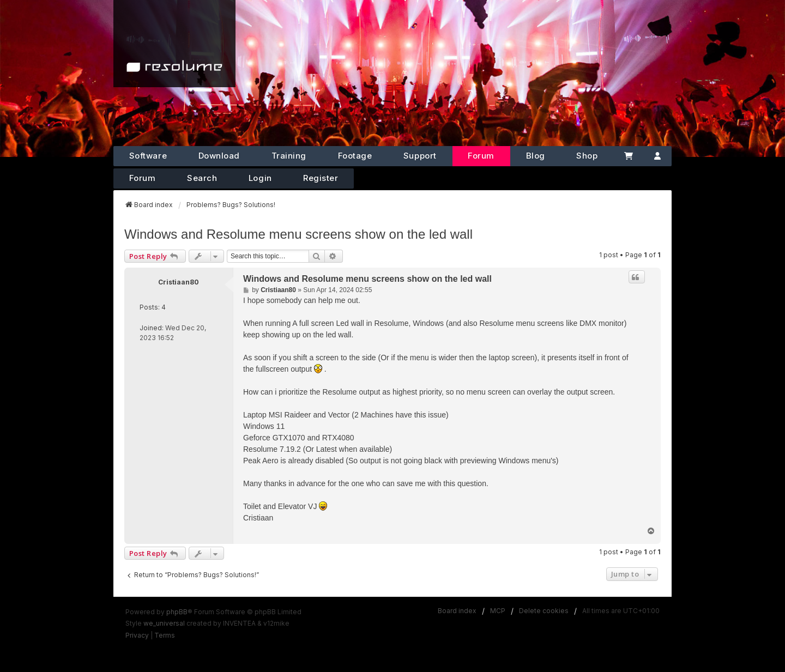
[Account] (658, 156)
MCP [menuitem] (498, 611)
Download (219, 156)
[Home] (174, 44)
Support (420, 156)
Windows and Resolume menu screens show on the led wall (298, 234)
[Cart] (628, 156)
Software (148, 156)
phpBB (177, 612)
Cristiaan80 (179, 282)
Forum (481, 156)
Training (289, 156)
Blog (536, 156)
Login (260, 178)
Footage (355, 156)
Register (321, 178)
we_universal (164, 623)
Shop (587, 156)
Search (202, 178)
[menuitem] (137, 635)
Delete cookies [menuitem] (544, 611)
